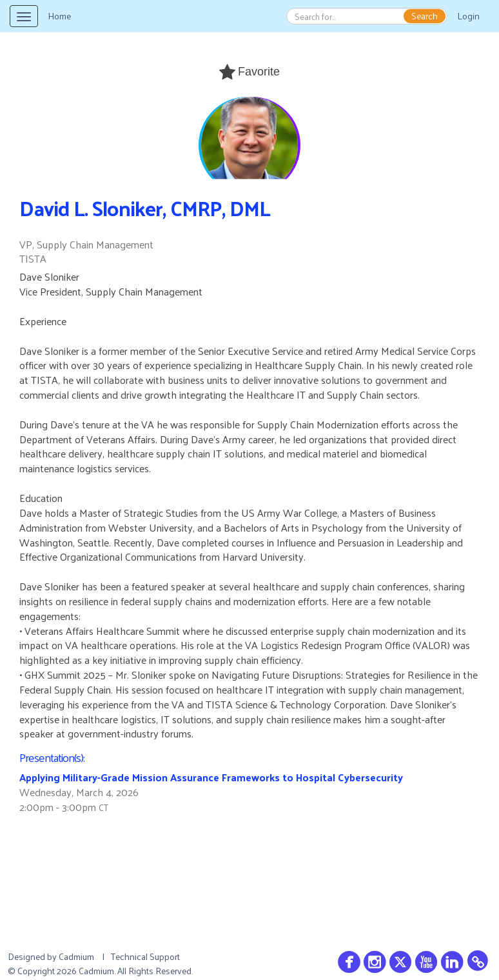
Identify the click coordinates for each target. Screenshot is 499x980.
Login (468, 16)
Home (59, 16)
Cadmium (76, 956)
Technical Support (145, 956)
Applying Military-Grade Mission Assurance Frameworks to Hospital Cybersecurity (211, 777)
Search (425, 16)
